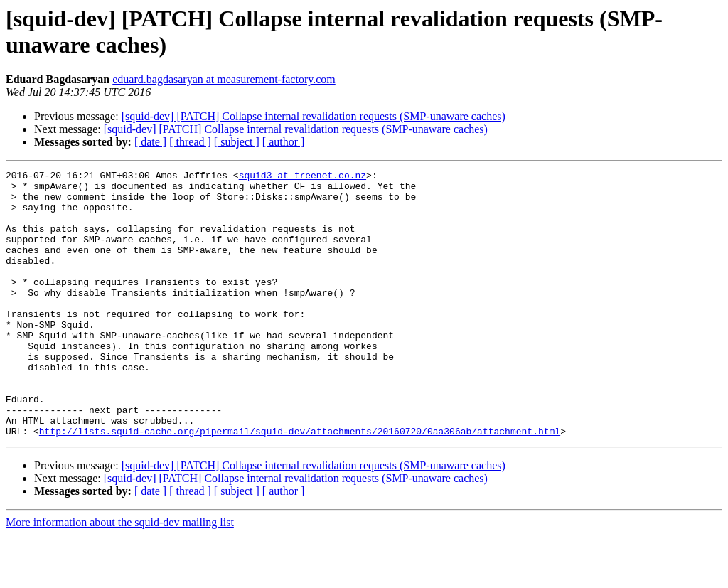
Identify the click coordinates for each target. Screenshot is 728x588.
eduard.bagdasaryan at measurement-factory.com (224, 79)
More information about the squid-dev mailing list (120, 576)
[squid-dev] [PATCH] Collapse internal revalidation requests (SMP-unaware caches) (314, 116)
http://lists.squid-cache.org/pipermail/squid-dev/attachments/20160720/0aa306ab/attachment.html (300, 484)
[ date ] (150, 142)
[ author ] (284, 142)
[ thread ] (190, 142)
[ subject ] (237, 142)
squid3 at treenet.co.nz (303, 177)
